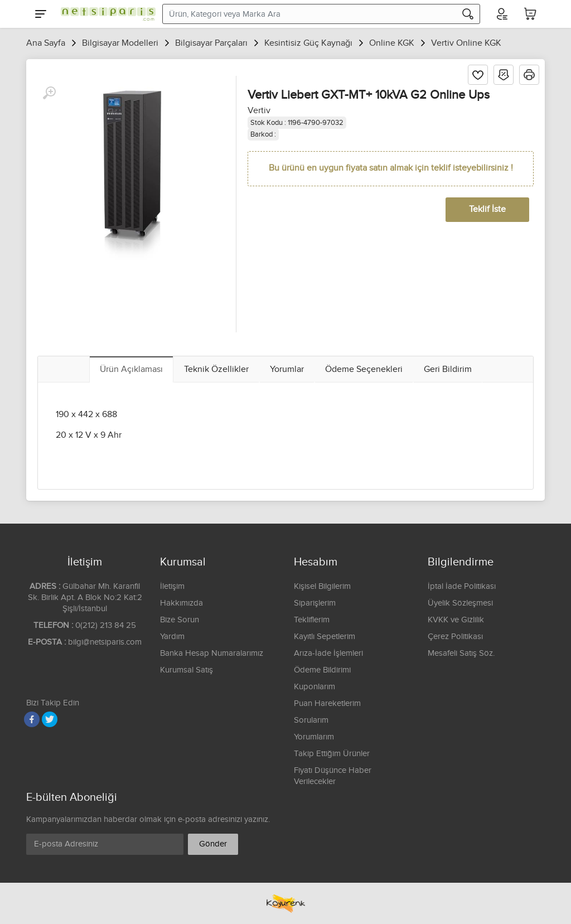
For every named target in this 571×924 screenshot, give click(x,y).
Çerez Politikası (455, 637)
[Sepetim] (530, 14)
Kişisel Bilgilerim (322, 586)
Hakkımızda (182, 603)
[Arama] (468, 14)
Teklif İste (487, 209)
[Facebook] (32, 719)
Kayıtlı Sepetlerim (325, 637)
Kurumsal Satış (187, 670)
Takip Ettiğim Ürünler (332, 754)
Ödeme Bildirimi (322, 670)
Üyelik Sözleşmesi (460, 603)
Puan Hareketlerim (327, 703)
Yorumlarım (314, 737)
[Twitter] (50, 719)
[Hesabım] (501, 14)
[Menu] (41, 14)
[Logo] (105, 14)
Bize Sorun (180, 620)
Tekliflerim (312, 620)
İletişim (172, 586)
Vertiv (259, 111)
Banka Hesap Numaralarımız (212, 653)
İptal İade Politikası (462, 586)
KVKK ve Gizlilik (456, 620)
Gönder (213, 844)
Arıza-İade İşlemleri (328, 653)
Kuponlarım (314, 687)
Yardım (172, 637)
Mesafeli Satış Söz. (461, 653)
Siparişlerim (315, 603)
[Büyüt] (49, 93)
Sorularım (311, 720)
